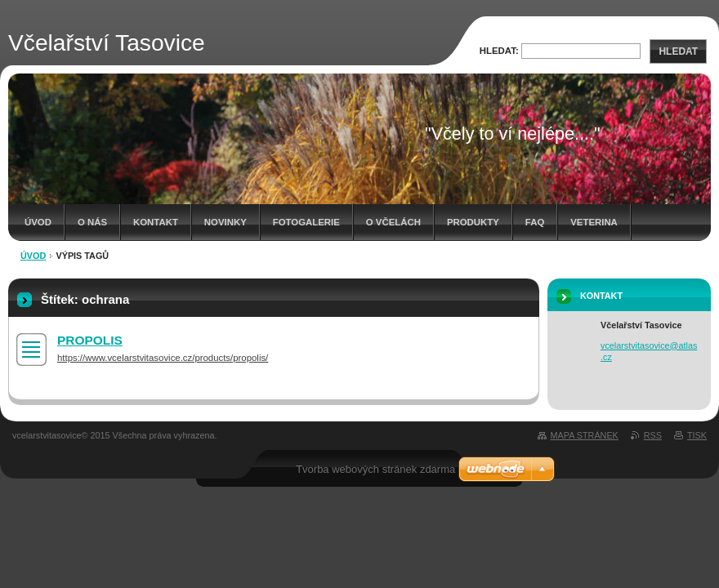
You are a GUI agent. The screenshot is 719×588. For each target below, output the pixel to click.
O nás (92, 222)
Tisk (697, 435)
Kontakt (156, 222)
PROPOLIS (90, 340)
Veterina (594, 222)
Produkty (473, 222)
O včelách (393, 222)
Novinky (226, 222)
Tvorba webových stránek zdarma (375, 469)
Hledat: (499, 51)
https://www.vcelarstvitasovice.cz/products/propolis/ (163, 358)
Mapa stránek (585, 435)
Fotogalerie (306, 222)
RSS (653, 435)
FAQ (535, 222)
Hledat (678, 51)
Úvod (38, 222)
